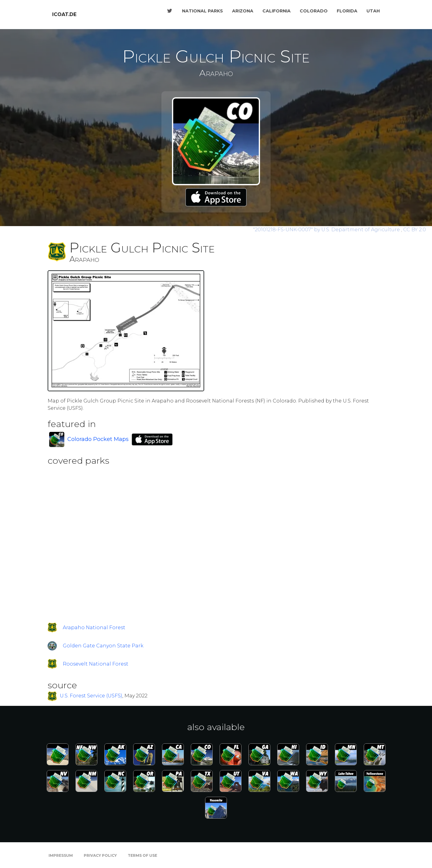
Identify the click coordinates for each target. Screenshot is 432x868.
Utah (373, 11)
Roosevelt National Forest (96, 664)
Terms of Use (142, 855)
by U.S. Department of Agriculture (327, 230)
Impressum (61, 855)
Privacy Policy (100, 855)
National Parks (202, 11)
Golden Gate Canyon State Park (103, 646)
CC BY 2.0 (415, 230)
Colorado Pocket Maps (98, 439)
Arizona (243, 11)
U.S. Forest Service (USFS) (91, 696)
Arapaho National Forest (94, 628)
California (277, 11)
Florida (347, 11)
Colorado (314, 11)
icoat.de (64, 14)
